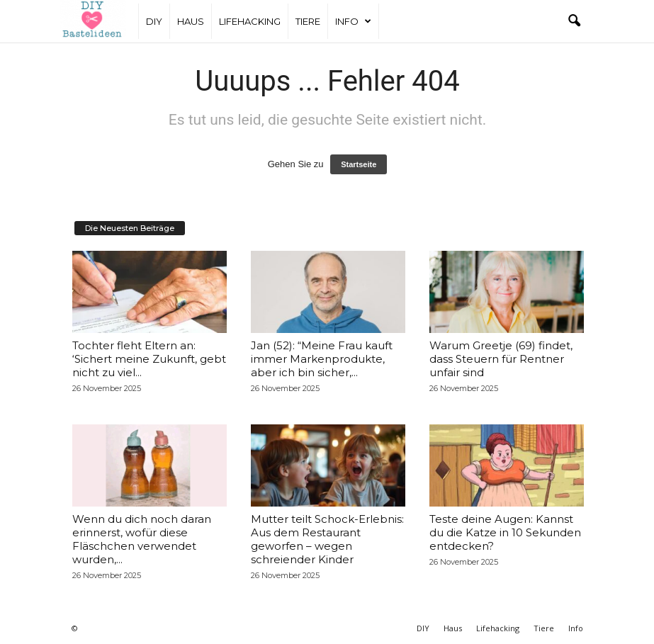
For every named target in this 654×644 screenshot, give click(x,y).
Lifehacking (250, 21)
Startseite (359, 164)
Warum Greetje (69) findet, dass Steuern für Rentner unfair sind (501, 359)
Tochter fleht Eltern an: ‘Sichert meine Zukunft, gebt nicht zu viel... (149, 359)
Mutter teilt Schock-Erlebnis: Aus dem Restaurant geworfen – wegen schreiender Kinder (327, 539)
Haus (191, 21)
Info (353, 21)
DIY (154, 21)
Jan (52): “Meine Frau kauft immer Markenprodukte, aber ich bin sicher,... (322, 359)
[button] (574, 21)
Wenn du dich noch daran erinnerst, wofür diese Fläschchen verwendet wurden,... (142, 539)
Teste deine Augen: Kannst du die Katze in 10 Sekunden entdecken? (505, 532)
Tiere (308, 21)
